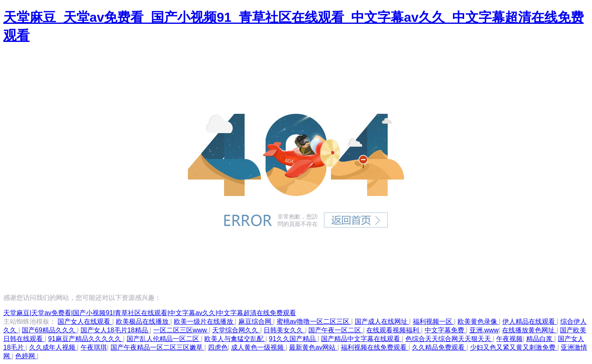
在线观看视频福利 (393, 330)
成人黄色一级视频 (258, 347)
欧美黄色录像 (478, 321)
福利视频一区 (433, 321)
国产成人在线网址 (382, 321)
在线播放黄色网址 (529, 330)
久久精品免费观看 (439, 347)
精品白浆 (540, 339)
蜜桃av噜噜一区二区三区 (314, 321)
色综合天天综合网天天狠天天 (449, 339)
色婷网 (26, 356)
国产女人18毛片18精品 (115, 330)
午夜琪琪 (94, 347)
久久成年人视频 (53, 347)
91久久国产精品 (293, 339)
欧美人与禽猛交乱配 (235, 339)
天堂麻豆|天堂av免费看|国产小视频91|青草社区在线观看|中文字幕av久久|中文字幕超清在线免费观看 (150, 313)
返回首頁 (356, 220)
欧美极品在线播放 (143, 321)
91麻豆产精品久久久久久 (86, 339)
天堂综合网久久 (236, 330)
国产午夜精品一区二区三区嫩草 (157, 347)
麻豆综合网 (256, 321)
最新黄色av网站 (313, 347)
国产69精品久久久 (49, 330)
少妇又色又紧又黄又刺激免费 (513, 347)
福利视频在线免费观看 (375, 347)
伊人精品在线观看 (530, 321)
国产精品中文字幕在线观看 (361, 339)
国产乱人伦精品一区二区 (164, 339)
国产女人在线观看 (85, 321)
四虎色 (218, 347)
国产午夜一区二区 (335, 330)
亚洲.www (484, 330)
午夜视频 (509, 339)
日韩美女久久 (284, 330)
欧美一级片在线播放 (204, 321)
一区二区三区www (181, 330)
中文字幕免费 (445, 330)
